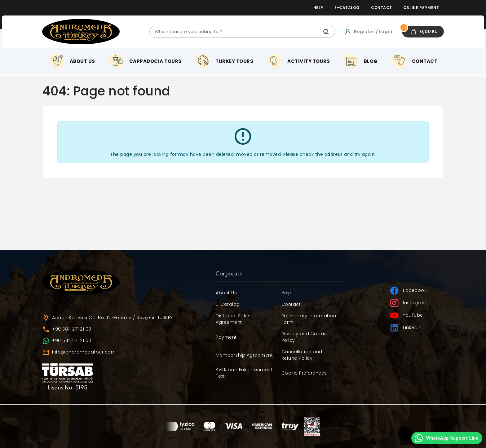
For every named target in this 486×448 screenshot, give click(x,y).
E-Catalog (228, 304)
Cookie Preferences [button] (304, 373)
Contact (291, 304)
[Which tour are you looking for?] (242, 32)
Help (287, 293)
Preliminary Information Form (309, 319)
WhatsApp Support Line (446, 438)
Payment (226, 337)
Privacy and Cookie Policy (304, 337)
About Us (226, 293)
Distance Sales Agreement (233, 319)
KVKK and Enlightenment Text (244, 373)
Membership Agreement (244, 355)
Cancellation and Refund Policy (302, 355)
